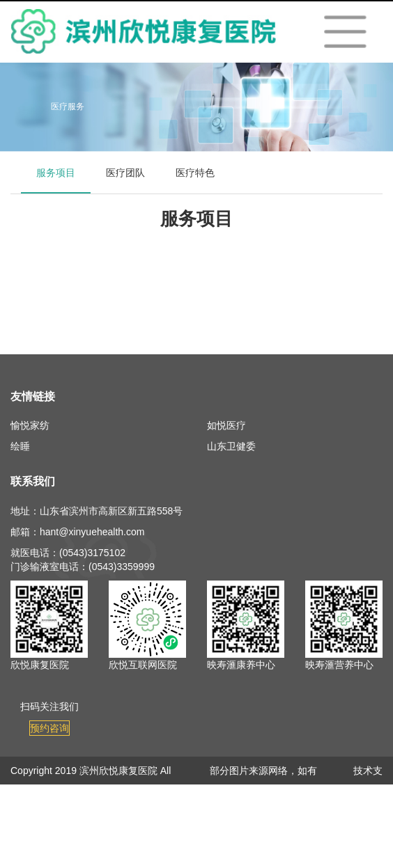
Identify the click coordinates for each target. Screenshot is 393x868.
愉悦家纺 (30, 425)
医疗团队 (125, 173)
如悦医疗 (226, 425)
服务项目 (56, 173)
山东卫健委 (231, 446)
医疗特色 (195, 173)
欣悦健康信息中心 (363, 826)
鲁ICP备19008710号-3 (129, 798)
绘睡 (20, 446)
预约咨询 (49, 728)
